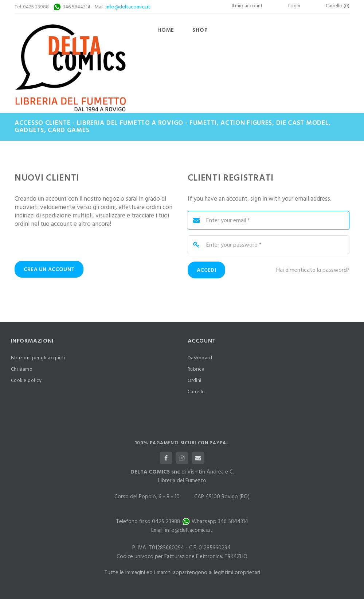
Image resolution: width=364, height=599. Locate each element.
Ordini (195, 381)
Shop (200, 30)
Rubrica (196, 369)
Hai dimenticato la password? (313, 271)
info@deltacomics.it (128, 7)
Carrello (196, 392)
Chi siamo (22, 369)
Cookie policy (26, 381)
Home (166, 30)
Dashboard (200, 358)
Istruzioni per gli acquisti (38, 358)
